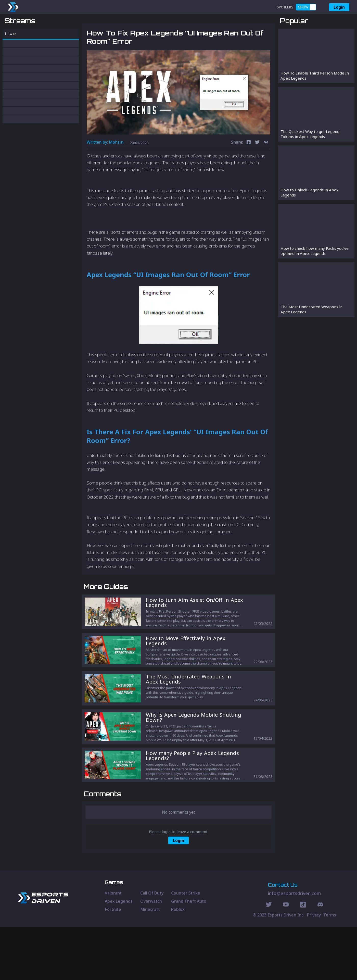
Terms (330, 968)
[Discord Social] (303, 959)
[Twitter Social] (269, 959)
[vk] (266, 169)
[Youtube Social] (286, 959)
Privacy (314, 968)
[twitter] (257, 169)
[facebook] (249, 169)
